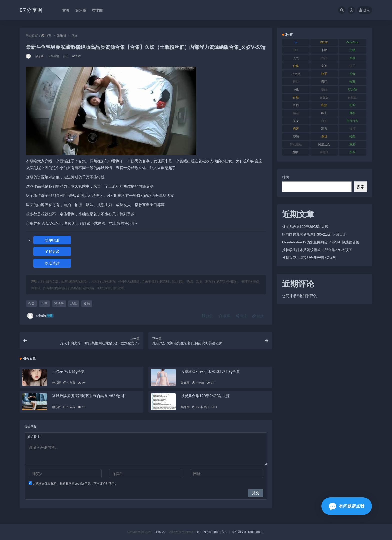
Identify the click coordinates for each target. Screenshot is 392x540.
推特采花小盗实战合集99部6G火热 (309, 257)
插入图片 (34, 437)
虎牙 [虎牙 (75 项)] (296, 128)
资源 (87, 303)
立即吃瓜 (52, 240)
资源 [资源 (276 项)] (296, 136)
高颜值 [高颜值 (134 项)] (324, 152)
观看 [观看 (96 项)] (324, 128)
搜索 (286, 177)
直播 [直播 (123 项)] (296, 105)
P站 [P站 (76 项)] (296, 50)
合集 (31, 303)
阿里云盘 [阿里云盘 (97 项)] (324, 144)
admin (40, 316)
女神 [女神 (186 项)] (324, 66)
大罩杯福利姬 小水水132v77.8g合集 (210, 371)
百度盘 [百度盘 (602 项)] (352, 97)
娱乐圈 (61, 35)
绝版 (74, 303)
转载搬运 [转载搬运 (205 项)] (296, 144)
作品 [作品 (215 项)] (324, 58)
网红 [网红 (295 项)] (352, 113)
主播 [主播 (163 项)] (352, 50)
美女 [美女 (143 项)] (296, 121)
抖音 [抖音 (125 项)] (352, 74)
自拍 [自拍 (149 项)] (324, 121)
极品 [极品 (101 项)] (324, 89)
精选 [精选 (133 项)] (296, 113)
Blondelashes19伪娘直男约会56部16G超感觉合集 (321, 242)
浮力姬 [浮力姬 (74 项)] (352, 89)
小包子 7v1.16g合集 (68, 371)
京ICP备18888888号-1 (212, 532)
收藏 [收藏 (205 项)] (352, 81)
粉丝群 (59, 303)
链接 (258, 316)
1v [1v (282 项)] (296, 42)
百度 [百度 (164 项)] (296, 97)
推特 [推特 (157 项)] (296, 81)
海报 (241, 316)
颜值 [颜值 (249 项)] (296, 152)
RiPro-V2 (160, 532)
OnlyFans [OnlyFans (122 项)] (353, 42)
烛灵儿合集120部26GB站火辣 (205, 396)
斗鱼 (44, 303)
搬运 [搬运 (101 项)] (324, 81)
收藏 (224, 316)
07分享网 (31, 10)
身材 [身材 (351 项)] (324, 136)
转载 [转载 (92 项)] (352, 136)
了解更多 (52, 251)
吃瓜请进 (52, 263)
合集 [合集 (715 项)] (296, 66)
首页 (48, 35)
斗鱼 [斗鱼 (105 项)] (296, 89)
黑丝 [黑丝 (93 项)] (352, 152)
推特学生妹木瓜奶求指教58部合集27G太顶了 (317, 250)
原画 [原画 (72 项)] (352, 58)
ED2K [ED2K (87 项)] (324, 42)
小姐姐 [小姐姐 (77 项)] (296, 74)
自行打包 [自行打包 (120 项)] (352, 121)
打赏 (208, 316)
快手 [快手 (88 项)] (324, 74)
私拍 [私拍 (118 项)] (324, 105)
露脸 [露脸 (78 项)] (352, 144)
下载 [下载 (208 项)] (324, 50)
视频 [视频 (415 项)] (352, 128)
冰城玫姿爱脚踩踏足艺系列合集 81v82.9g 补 (88, 396)
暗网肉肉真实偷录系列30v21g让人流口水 (314, 234)
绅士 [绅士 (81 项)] (324, 113)
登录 (365, 10)
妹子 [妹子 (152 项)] (352, 66)
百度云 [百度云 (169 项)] (324, 97)
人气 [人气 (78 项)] (296, 58)
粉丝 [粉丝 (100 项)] (352, 105)
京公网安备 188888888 (248, 532)
